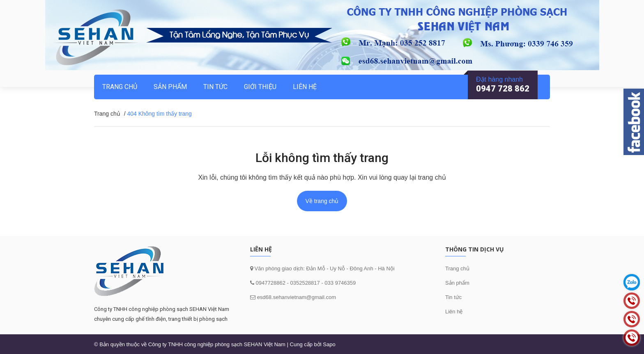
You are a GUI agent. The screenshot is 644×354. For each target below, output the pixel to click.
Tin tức (215, 87)
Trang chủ (120, 87)
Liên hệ (305, 87)
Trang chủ (457, 268)
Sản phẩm (170, 87)
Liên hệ (454, 312)
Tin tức (453, 297)
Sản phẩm (457, 283)
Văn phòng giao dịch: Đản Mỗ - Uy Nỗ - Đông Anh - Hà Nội (324, 268)
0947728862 (270, 283)
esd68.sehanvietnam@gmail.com (297, 297)
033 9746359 (340, 283)
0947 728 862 (503, 89)
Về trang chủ (322, 201)
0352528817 (305, 283)
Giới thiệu (260, 87)
